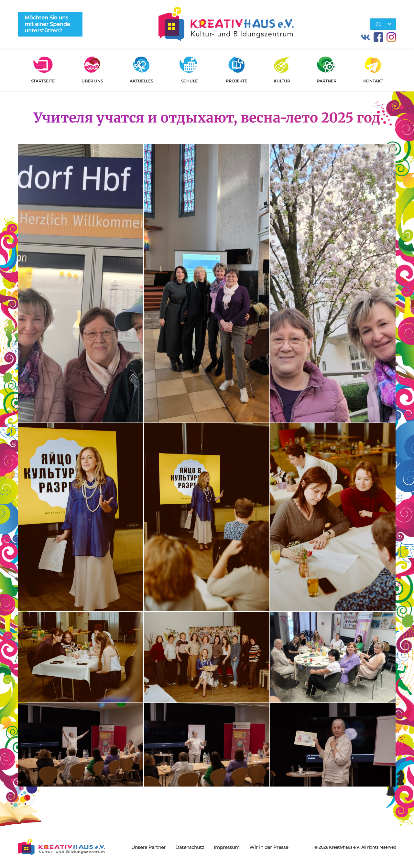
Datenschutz (190, 847)
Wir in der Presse (269, 847)
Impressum (227, 847)
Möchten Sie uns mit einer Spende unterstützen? (47, 24)
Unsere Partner (148, 847)
